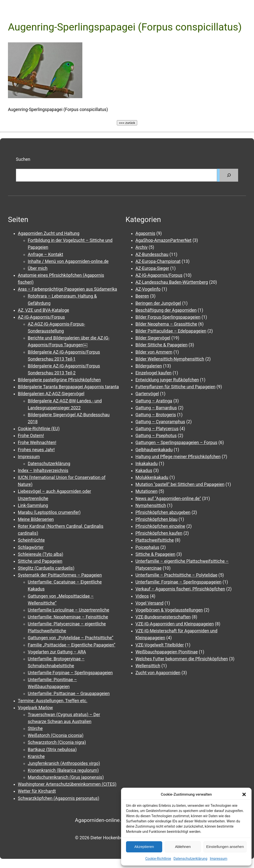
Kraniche (36, 756)
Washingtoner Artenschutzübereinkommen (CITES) (67, 784)
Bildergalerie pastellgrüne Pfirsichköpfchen (59, 380)
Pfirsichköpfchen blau (156, 519)
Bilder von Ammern (154, 352)
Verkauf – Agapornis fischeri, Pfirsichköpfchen (180, 589)
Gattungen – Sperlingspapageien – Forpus (176, 443)
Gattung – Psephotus (156, 436)
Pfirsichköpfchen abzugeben (163, 512)
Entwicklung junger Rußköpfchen (167, 380)
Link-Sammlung (33, 505)
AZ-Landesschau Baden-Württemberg (172, 282)
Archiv (142, 247)
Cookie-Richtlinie (158, 859)
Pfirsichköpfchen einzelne (160, 526)
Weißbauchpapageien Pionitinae (167, 652)
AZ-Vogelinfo (148, 289)
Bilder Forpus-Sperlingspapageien (168, 317)
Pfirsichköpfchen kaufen (159, 533)
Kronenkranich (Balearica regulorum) (63, 770)
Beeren (142, 296)
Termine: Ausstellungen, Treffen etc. (53, 701)
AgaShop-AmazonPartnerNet (163, 240)
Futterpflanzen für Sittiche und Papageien (175, 387)
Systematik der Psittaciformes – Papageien (60, 575)
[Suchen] (229, 175)
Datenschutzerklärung (190, 859)
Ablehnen (183, 847)
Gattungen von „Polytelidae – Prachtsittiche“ (71, 638)
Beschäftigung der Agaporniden (166, 310)
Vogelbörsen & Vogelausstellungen (169, 610)
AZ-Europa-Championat (158, 261)
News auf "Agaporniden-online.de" (168, 499)
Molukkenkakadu (152, 477)
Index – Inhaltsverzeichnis (43, 471)
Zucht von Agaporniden (158, 673)
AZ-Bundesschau (152, 254)
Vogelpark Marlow (35, 708)
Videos (142, 596)
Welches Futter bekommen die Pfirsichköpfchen (182, 659)
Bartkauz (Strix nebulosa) (52, 750)
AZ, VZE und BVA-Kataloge (44, 310)
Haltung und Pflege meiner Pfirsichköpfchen (178, 457)
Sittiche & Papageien (155, 554)
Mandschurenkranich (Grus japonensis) (66, 777)
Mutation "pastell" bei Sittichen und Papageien (180, 484)
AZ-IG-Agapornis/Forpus (41, 317)
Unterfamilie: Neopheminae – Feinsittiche (68, 617)
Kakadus (144, 471)
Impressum (219, 859)
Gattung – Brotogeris (156, 415)
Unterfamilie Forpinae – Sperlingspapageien (70, 673)
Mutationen (146, 491)
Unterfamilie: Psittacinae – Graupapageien (69, 694)
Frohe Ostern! (31, 436)
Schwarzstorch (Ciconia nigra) (57, 742)
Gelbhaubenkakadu (154, 450)
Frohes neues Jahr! (36, 450)
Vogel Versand (149, 603)
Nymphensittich (151, 505)
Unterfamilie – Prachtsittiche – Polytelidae (176, 575)
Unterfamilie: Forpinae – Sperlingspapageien (178, 582)
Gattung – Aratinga (154, 401)
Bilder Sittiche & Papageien (161, 345)
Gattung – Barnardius (156, 408)
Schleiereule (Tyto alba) (41, 554)
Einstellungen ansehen (225, 847)
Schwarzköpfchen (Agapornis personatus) (59, 798)
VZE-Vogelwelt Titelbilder (160, 645)
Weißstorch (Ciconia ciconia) (56, 735)
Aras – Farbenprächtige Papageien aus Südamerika (67, 289)
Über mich (38, 268)
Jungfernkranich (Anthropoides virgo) (64, 763)
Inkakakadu (147, 464)
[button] (244, 794)
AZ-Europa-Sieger (152, 268)
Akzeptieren (144, 847)
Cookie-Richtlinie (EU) (39, 429)
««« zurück (127, 123)
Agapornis (145, 233)
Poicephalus (147, 547)
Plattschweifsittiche (155, 540)
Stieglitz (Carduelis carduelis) (46, 568)
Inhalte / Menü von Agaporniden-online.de (68, 261)
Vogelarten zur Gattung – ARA (57, 652)
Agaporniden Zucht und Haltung (49, 233)
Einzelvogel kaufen (153, 373)
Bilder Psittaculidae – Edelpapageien (171, 331)
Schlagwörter (31, 547)
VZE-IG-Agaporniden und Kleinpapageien (175, 624)
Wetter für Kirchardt (37, 791)
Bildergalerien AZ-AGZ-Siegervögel (51, 394)
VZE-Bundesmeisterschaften (163, 617)
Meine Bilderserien (36, 519)
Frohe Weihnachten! (37, 443)
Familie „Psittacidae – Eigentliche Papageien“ (72, 645)
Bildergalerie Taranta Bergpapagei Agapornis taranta (68, 387)
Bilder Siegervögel (153, 338)
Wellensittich (148, 666)
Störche (35, 728)
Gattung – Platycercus (157, 429)
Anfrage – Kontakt (45, 254)
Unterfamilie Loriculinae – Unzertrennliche (68, 610)
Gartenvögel (147, 394)
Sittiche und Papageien (40, 561)
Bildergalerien (149, 366)
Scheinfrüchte (31, 540)
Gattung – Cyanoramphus (160, 422)
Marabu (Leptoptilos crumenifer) (49, 512)
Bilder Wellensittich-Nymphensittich (170, 359)
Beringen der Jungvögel (158, 303)
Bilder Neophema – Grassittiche (166, 324)
